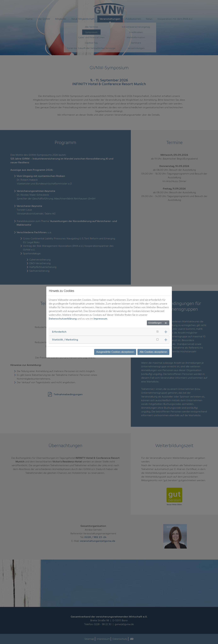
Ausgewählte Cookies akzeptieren (115, 352)
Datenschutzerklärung (63, 319)
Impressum (100, 319)
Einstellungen (155, 323)
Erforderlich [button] (59, 332)
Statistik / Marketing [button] (65, 340)
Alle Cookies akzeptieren (153, 352)
